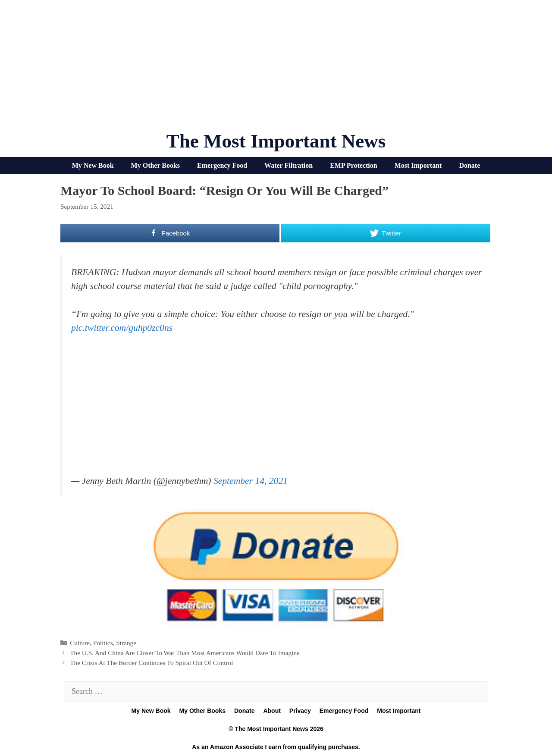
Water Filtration (289, 165)
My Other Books (155, 165)
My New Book (93, 165)
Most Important (418, 165)
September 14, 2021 (251, 481)
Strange (126, 643)
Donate (469, 165)
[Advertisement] (276, 69)
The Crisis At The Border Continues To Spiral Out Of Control (151, 663)
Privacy (300, 711)
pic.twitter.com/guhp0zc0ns (122, 328)
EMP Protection (353, 165)
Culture (80, 643)
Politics (103, 643)
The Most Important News (276, 141)
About (272, 711)
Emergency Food (222, 165)
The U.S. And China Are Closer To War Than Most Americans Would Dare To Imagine (185, 653)
